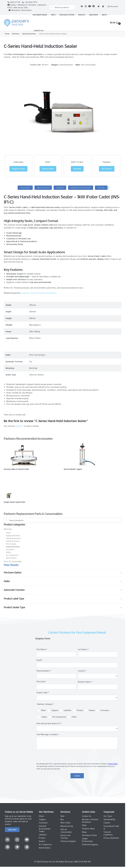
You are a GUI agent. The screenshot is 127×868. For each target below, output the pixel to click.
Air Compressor (45, 844)
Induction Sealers (29, 293)
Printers (42, 838)
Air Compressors (12, 555)
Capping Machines (13, 536)
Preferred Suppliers (90, 844)
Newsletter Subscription (20, 10)
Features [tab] (60, 188)
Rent (62, 816)
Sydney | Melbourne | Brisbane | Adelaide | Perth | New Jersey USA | (27, 6)
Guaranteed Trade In (111, 827)
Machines (16, 34)
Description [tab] (25, 188)
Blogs (84, 832)
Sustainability (109, 819)
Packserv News (88, 829)
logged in (20, 426)
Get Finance (107, 169)
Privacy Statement (111, 838)
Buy (62, 819)
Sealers (42, 841)
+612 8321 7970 (29, 2)
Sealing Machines (29, 34)
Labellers (43, 835)
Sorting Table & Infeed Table (16, 469)
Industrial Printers (13, 541)
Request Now (48, 169)
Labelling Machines (13, 538)
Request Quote (18, 169)
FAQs (84, 825)
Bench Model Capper (73, 469)
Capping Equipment (48, 293)
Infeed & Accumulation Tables (45, 829)
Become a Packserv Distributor (90, 821)
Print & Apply (11, 544)
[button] (116, 23)
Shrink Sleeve (11, 558)
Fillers (8, 533)
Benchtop (33, 368)
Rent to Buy (65, 823)
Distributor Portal (89, 835)
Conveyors (10, 549)
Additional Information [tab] (81, 188)
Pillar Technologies (88, 65)
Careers (107, 823)
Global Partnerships (87, 840)
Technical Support (68, 841)
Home (7, 34)
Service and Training (65, 837)
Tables (8, 552)
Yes (31, 362)
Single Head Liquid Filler (15, 502)
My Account (112, 6)
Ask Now (77, 169)
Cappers (42, 819)
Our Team (108, 816)
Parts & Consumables (13, 561)
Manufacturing (67, 826)
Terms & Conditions (108, 833)
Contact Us (87, 816)
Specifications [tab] (43, 188)
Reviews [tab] (102, 188)
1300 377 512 (14, 2)
